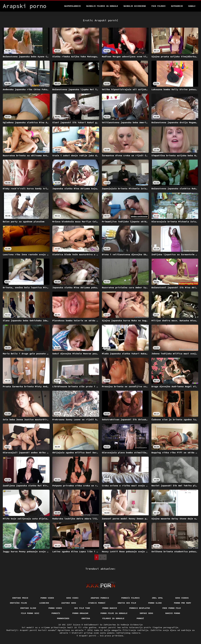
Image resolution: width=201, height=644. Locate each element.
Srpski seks (146, 613)
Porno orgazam (80, 613)
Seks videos (182, 598)
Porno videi (55, 608)
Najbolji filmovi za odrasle (102, 6)
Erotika (86, 618)
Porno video (47, 598)
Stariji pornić (97, 603)
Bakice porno (173, 613)
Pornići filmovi (130, 598)
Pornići (56, 613)
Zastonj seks (69, 603)
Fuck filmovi (158, 6)
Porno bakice (110, 608)
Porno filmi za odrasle (114, 613)
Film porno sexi (30, 613)
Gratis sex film (127, 603)
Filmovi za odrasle (113, 618)
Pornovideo (63, 618)
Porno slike (155, 603)
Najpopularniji (73, 6)
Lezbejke (44, 603)
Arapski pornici (100, 598)
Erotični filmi (18, 603)
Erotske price (20, 598)
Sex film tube (82, 608)
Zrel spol (158, 598)
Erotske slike (28, 608)
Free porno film (171, 608)
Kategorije (177, 6)
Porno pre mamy (183, 603)
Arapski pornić (88, 636)
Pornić (140, 618)
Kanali (192, 6)
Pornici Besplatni (140, 608)
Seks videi (72, 598)
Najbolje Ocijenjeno (135, 6)
